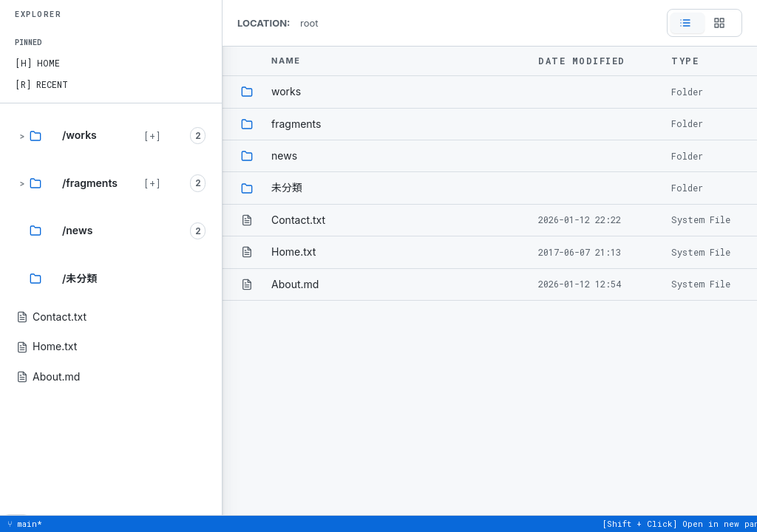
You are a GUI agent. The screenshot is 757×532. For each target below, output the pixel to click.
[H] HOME (37, 63)
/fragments (90, 183)
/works (79, 135)
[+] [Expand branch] (152, 136)
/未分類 (79, 278)
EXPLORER (38, 14)
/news (77, 230)
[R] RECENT (41, 84)
